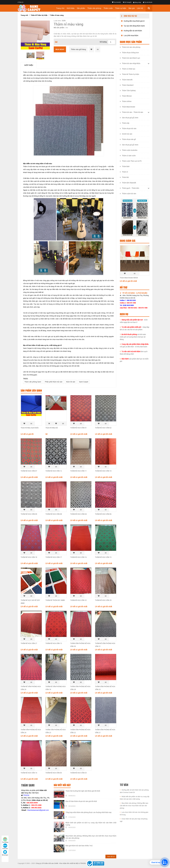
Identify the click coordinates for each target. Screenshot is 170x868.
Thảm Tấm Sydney (128, 90)
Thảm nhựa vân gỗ (128, 139)
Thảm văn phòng (94, 8)
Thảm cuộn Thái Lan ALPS (131, 161)
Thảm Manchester (127, 107)
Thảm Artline (126, 101)
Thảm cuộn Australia (129, 150)
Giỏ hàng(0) (127, 2)
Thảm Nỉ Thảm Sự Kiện (39, 15)
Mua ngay (60, 49)
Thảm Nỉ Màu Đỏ (52, 428)
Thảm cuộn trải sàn (128, 193)
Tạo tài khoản (148, 2)
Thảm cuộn (108, 8)
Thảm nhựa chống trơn (129, 53)
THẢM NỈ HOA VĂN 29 (103, 600)
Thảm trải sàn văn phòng (130, 47)
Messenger (5, 853)
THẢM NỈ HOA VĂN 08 (54, 514)
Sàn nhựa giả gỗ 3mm (129, 145)
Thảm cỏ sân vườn (128, 156)
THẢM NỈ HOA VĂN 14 (29, 773)
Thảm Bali (125, 166)
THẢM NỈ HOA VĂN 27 (29, 643)
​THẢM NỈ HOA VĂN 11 (78, 471)
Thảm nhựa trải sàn (128, 128)
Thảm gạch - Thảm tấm (129, 188)
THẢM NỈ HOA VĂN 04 (78, 514)
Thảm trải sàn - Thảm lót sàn (131, 112)
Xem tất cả (111, 857)
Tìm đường (5, 840)
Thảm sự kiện (121, 8)
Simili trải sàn (126, 134)
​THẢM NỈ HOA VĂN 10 (103, 471)
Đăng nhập (137, 2)
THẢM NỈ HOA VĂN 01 (78, 428)
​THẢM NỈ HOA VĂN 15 (103, 557)
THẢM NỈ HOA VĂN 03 (78, 773)
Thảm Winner (126, 96)
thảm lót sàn (71, 382)
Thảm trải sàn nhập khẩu (130, 63)
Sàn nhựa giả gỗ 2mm (129, 118)
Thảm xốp (125, 123)
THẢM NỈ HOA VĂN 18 (29, 557)
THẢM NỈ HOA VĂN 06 (103, 514)
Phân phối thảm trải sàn (54, 382)
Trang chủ (60, 8)
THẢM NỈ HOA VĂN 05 (54, 773)
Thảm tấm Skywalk (128, 183)
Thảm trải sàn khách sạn (130, 58)
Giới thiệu (71, 8)
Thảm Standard (127, 85)
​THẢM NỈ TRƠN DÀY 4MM (55, 600)
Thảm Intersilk (126, 80)
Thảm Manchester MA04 (129, 278)
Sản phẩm (81, 8)
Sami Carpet (84, 382)
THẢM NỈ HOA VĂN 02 (103, 428)
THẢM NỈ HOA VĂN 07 (29, 471)
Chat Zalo (5, 846)
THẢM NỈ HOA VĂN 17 (54, 557)
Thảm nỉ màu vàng (57, 15)
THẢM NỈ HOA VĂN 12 (54, 471)
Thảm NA (124, 177)
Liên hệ (140, 8)
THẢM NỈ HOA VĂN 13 (54, 643)
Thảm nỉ (124, 172)
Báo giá (132, 8)
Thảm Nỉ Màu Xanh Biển (30, 428)
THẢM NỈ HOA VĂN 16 (78, 557)
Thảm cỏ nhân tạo (127, 69)
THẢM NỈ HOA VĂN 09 (29, 514)
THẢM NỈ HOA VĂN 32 (78, 600)
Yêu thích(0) (116, 2)
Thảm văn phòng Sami (33, 382)
